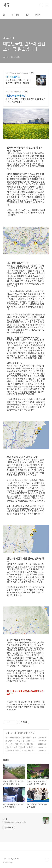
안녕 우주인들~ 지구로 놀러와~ (14, 822)
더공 (7, 5)
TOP (47, 860)
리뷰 (27, 15)
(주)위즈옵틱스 (13, 77)
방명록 (38, 15)
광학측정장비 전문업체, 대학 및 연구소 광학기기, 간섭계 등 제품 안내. (18, 82)
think (17, 733)
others (9, 733)
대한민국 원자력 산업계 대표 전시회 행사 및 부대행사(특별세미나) (26, 100)
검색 (41, 5)
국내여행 (15, 15)
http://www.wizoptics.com (17, 73)
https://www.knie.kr (15, 92)
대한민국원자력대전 (16, 95)
